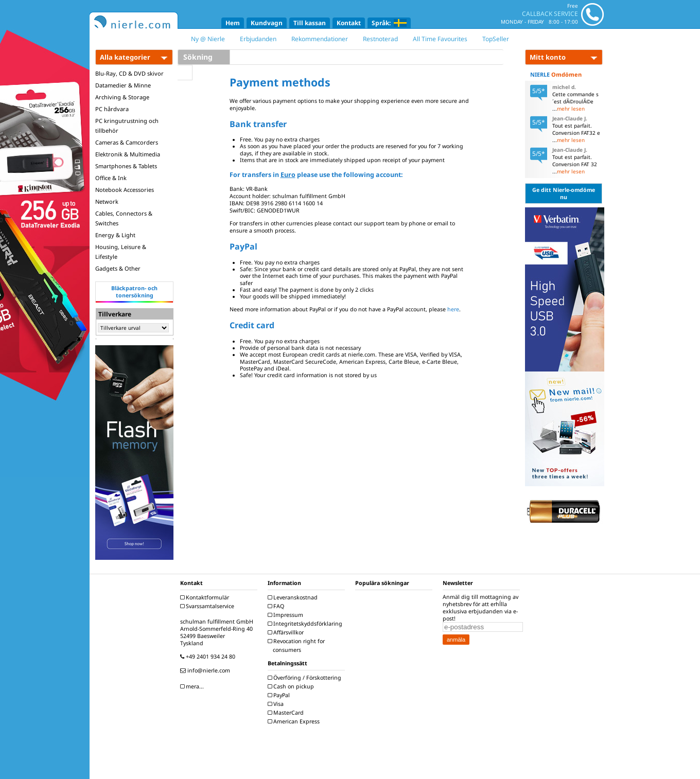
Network (107, 201)
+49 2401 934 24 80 (209, 657)
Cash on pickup (292, 686)
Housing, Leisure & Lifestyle (121, 252)
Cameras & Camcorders (127, 142)
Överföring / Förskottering (306, 678)
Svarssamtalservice (208, 606)
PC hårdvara (112, 109)
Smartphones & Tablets (126, 166)
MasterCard (287, 713)
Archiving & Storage (122, 97)
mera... (193, 686)
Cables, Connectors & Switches (124, 218)
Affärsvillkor (287, 632)
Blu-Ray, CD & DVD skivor (129, 73)
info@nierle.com (206, 670)
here (453, 309)
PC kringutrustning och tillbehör (127, 126)
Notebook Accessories (125, 190)
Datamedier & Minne (123, 85)
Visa (277, 704)
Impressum (287, 615)
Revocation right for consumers (297, 645)
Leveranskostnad (294, 597)
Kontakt (349, 23)
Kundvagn (267, 23)
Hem (233, 23)
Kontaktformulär (206, 597)
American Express (295, 721)
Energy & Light (115, 235)
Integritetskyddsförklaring (306, 624)
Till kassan (310, 23)
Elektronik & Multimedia (128, 154)
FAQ (277, 606)
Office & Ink (111, 178)
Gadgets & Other (118, 268)
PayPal (280, 695)
